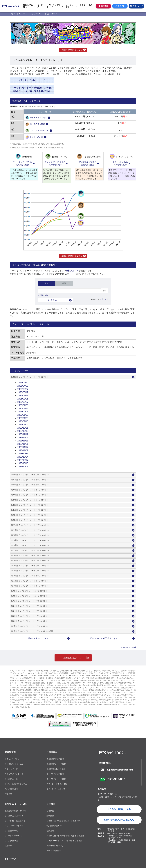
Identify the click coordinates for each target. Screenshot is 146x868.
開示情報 (50, 816)
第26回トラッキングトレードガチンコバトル (30, 505)
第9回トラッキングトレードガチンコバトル (29, 591)
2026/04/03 (23, 386)
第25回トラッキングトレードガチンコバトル (30, 510)
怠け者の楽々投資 (35, 124)
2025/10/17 (23, 460)
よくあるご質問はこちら (119, 809)
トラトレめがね (34, 137)
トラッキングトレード (14, 759)
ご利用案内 (52, 752)
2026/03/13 (23, 396)
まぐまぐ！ (104, 299)
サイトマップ (10, 859)
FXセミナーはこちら (38, 638)
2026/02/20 (23, 405)
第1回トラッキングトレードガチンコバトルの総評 (32, 631)
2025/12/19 (23, 431)
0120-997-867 (116, 779)
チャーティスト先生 (36, 118)
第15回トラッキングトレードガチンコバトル (30, 560)
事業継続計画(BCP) (55, 846)
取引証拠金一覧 (11, 779)
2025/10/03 (23, 467)
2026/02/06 (23, 412)
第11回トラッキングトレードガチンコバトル (30, 581)
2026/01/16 (23, 421)
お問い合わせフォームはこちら (119, 820)
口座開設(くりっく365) (56, 764)
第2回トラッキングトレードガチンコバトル (29, 626)
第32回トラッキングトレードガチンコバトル (30, 475)
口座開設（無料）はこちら (71, 50)
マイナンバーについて (56, 789)
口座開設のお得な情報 (56, 769)
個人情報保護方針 (54, 826)
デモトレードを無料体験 (57, 784)
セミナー (83, 6)
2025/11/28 (23, 441)
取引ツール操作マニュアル (16, 784)
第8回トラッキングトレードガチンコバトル (29, 596)
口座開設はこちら (72, 658)
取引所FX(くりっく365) (16, 804)
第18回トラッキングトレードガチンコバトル (30, 545)
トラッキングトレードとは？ (32, 80)
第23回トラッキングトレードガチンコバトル (30, 520)
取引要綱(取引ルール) (14, 764)
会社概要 (51, 804)
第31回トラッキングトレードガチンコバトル (30, 480)
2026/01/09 (23, 425)
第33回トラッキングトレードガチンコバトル (30, 377)
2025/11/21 (23, 444)
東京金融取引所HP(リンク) (16, 811)
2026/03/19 (23, 392)
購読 (47, 283)
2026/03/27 (23, 389)
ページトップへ (128, 647)
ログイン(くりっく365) (56, 779)
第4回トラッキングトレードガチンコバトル (29, 616)
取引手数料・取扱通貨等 (15, 821)
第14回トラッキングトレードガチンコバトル (30, 566)
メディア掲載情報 (54, 851)
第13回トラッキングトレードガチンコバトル (30, 571)
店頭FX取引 (10, 752)
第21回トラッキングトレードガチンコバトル (30, 530)
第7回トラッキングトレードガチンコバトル (29, 601)
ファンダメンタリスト (37, 131)
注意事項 (8, 794)
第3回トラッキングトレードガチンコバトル (29, 621)
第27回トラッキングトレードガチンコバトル (30, 500)
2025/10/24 (23, 457)
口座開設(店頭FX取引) (56, 759)
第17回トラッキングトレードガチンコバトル (30, 550)
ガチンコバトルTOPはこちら (103, 638)
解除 (64, 283)
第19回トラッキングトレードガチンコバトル (30, 540)
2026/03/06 (23, 399)
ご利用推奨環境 (11, 789)
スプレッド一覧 (11, 769)
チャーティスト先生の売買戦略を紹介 (22, 163)
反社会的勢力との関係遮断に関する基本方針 (65, 836)
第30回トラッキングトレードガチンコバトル (30, 485)
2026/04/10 (23, 383)
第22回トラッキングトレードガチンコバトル (30, 525)
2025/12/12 (23, 434)
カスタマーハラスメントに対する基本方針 (64, 841)
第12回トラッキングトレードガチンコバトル (30, 576)
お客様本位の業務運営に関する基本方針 (63, 821)
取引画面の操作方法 (13, 836)
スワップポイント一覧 (14, 774)
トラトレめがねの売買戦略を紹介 (120, 163)
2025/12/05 (23, 437)
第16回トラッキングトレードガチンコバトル (30, 555)
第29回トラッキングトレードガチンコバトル (30, 490)
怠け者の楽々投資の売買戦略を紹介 (88, 163)
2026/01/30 (23, 415)
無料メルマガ (72, 271)
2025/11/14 (23, 447)
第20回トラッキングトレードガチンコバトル (30, 535)
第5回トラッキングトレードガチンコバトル (29, 611)
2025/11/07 (23, 450)
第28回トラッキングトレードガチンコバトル (30, 495)
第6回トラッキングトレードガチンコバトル (29, 606)
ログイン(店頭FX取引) (56, 774)
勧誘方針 (50, 831)
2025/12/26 (23, 428)
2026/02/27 (23, 402)
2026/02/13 (23, 408)
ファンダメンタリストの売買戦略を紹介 (55, 163)
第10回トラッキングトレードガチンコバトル (30, 586)
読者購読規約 (43, 295)
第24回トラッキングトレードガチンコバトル (30, 515)
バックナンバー (53, 300)
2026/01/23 (23, 418)
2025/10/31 (23, 454)
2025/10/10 (23, 463)
